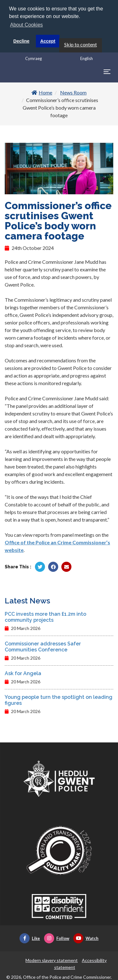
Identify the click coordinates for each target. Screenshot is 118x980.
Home (42, 91)
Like (30, 937)
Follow (57, 937)
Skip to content (81, 43)
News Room (73, 91)
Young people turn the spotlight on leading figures (59, 699)
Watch (86, 937)
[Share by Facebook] (53, 566)
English (87, 57)
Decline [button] (21, 41)
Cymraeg (34, 57)
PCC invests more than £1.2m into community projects (45, 616)
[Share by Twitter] (40, 566)
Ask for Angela (23, 672)
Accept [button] (48, 41)
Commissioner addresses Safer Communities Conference (43, 646)
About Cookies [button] (26, 25)
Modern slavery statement (52, 959)
